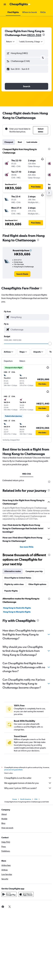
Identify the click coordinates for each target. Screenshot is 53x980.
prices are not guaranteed (13, 770)
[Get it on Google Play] (9, 894)
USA (36, 799)
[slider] (50, 344)
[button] (5, 4)
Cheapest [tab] (9, 142)
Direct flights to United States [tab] (18, 578)
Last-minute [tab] (32, 142)
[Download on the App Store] (26, 894)
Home (15, 799)
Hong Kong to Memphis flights (17, 612)
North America (26, 799)
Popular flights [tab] (11, 591)
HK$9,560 (34, 35)
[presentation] (44, 35)
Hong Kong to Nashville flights (17, 608)
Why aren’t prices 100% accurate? (28, 788)
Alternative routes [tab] (13, 571)
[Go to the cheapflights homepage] (20, 4)
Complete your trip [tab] (34, 571)
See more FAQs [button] (27, 547)
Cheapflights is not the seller (28, 778)
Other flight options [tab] (37, 584)
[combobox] (11, 42)
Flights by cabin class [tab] (14, 584)
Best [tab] (20, 142)
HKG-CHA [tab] (27, 474)
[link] (22, 274)
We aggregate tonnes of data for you (28, 783)
